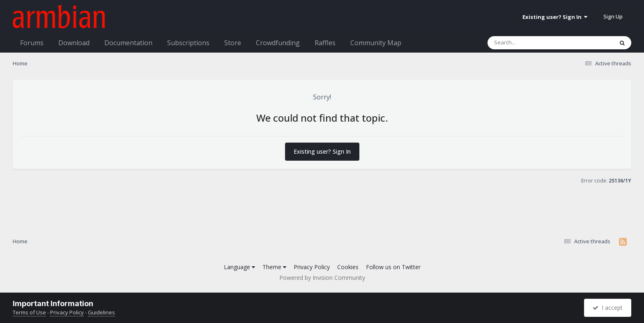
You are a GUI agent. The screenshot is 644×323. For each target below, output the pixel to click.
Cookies (348, 267)
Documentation (128, 43)
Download (74, 43)
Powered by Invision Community (322, 278)
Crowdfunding (278, 43)
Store (233, 43)
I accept (608, 308)
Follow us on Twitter (393, 267)
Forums (32, 43)
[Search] (529, 43)
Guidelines (101, 312)
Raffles (325, 43)
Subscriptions (188, 43)
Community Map (376, 43)
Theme (274, 267)
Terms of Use (29, 312)
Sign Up (613, 16)
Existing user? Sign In (555, 17)
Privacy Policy (312, 267)
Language (239, 267)
